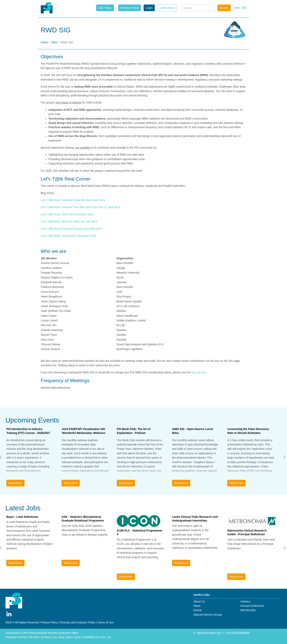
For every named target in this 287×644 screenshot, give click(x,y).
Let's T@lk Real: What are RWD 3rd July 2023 (69, 221)
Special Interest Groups (208, 615)
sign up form (199, 372)
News (197, 606)
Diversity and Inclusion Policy (77, 622)
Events (198, 610)
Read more (15, 483)
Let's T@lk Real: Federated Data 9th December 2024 (73, 200)
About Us (199, 601)
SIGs (55, 42)
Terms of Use (106, 622)
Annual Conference (252, 606)
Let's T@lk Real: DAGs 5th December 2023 (67, 214)
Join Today (105, 8)
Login (149, 8)
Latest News (167, 8)
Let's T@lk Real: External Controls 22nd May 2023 (72, 229)
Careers (245, 601)
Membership (248, 610)
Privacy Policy (49, 622)
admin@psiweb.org (209, 633)
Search (224, 8)
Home (44, 42)
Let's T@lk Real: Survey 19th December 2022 (69, 236)
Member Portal (130, 8)
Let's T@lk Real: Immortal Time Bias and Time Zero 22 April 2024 (81, 207)
